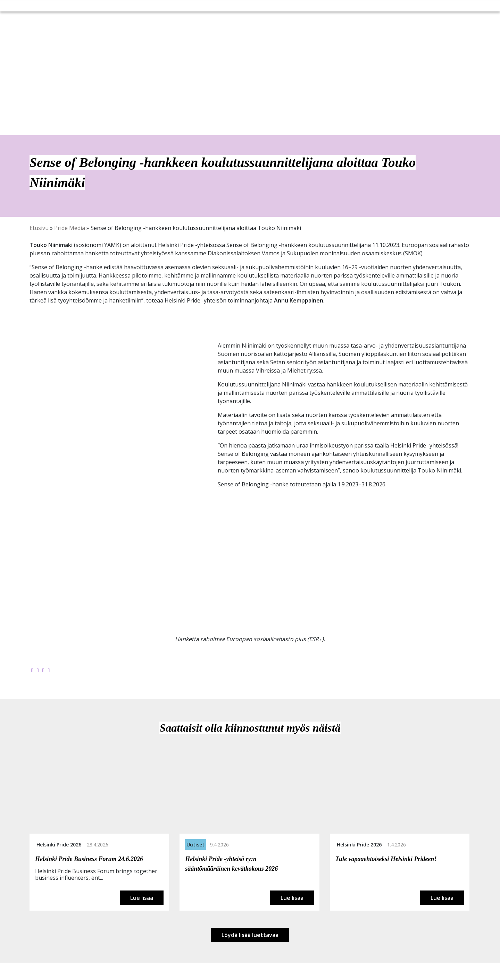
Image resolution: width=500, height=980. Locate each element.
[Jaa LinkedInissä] (43, 670)
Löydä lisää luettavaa (250, 935)
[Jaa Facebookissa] (32, 670)
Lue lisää (142, 898)
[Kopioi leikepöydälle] (49, 670)
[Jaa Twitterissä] (38, 670)
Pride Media (70, 228)
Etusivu (39, 228)
